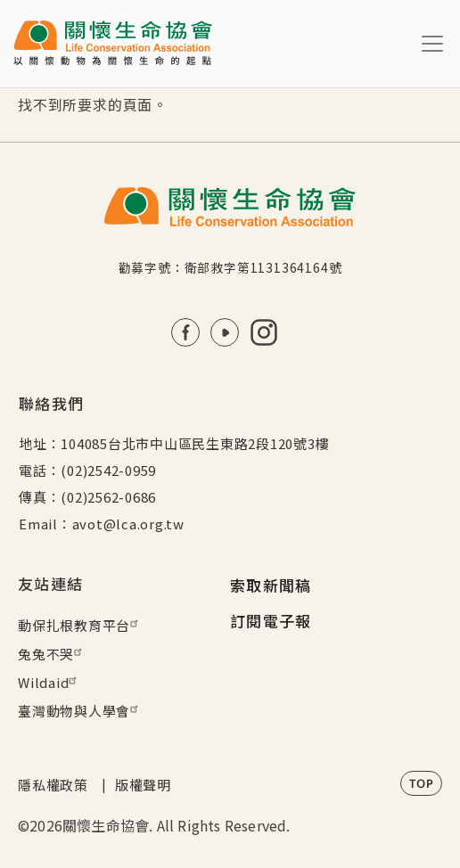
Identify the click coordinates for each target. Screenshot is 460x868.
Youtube (225, 332)
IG (264, 332)
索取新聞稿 (271, 585)
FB (185, 332)
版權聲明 (143, 785)
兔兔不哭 (52, 654)
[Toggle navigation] (432, 44)
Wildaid (49, 682)
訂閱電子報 (271, 621)
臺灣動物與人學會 (80, 711)
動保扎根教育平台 (80, 625)
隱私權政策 (53, 785)
